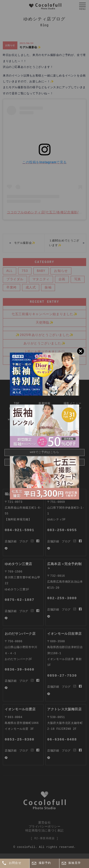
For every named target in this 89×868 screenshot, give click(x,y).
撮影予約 (45, 863)
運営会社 (44, 822)
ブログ (24, 751)
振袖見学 (75, 863)
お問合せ (15, 863)
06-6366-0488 (62, 740)
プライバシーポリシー (45, 826)
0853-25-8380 (19, 740)
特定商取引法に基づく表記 (44, 830)
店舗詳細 (11, 751)
